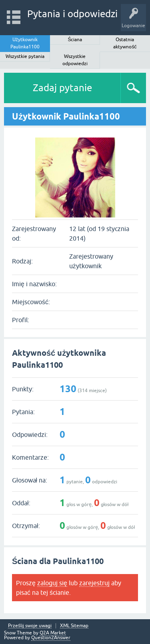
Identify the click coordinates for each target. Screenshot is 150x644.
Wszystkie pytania (25, 56)
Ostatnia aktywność (125, 43)
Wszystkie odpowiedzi (75, 60)
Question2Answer (51, 638)
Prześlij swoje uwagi (30, 626)
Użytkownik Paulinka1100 (25, 43)
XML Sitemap (74, 626)
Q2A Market (53, 633)
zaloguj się (52, 583)
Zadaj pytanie (62, 88)
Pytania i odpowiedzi (72, 14)
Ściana (75, 40)
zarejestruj (94, 583)
